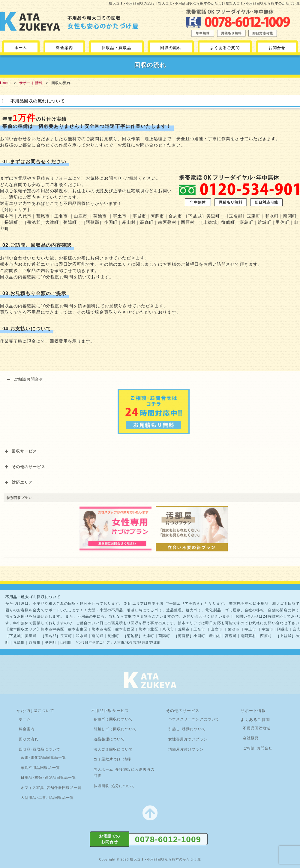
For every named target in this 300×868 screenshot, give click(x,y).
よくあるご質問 (225, 48)
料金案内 (64, 48)
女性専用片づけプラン (188, 739)
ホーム (21, 48)
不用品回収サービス (110, 711)
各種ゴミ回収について (113, 719)
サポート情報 (31, 83)
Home (5, 83)
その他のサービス (183, 711)
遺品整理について (109, 739)
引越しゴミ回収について (115, 729)
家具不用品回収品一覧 (40, 768)
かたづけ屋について (36, 711)
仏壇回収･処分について (114, 786)
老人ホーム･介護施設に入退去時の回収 (124, 773)
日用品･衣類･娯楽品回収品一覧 (48, 778)
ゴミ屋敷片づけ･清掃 (112, 759)
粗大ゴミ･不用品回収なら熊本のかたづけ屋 (165, 859)
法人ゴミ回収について (113, 749)
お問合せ (277, 48)
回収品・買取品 (116, 48)
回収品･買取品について (40, 749)
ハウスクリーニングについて (194, 719)
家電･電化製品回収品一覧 (43, 757)
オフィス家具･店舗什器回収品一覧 (51, 788)
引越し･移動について (187, 729)
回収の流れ (171, 48)
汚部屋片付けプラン (186, 749)
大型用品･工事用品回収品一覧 (47, 798)
